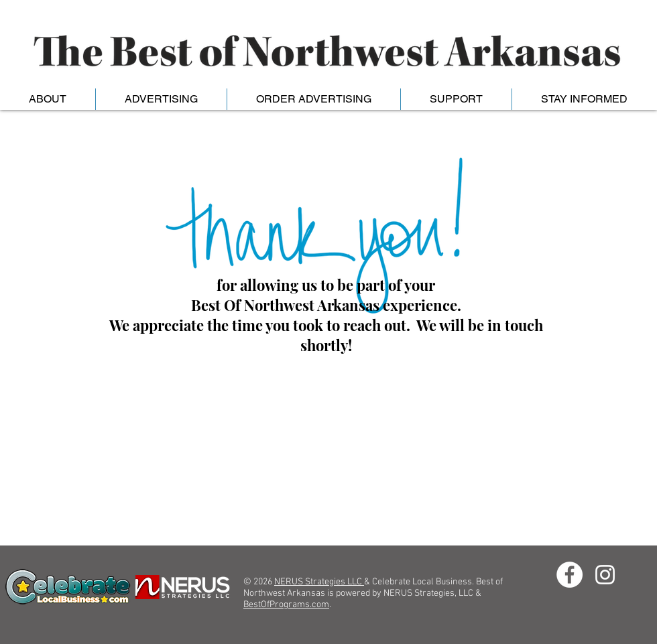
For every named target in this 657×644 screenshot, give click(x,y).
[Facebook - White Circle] (570, 575)
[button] (161, 99)
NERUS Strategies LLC (319, 582)
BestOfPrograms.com (286, 605)
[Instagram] (605, 575)
